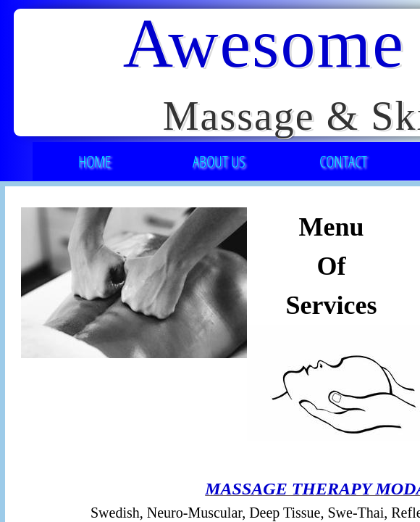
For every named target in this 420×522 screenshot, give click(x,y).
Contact (343, 161)
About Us (219, 161)
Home (94, 161)
